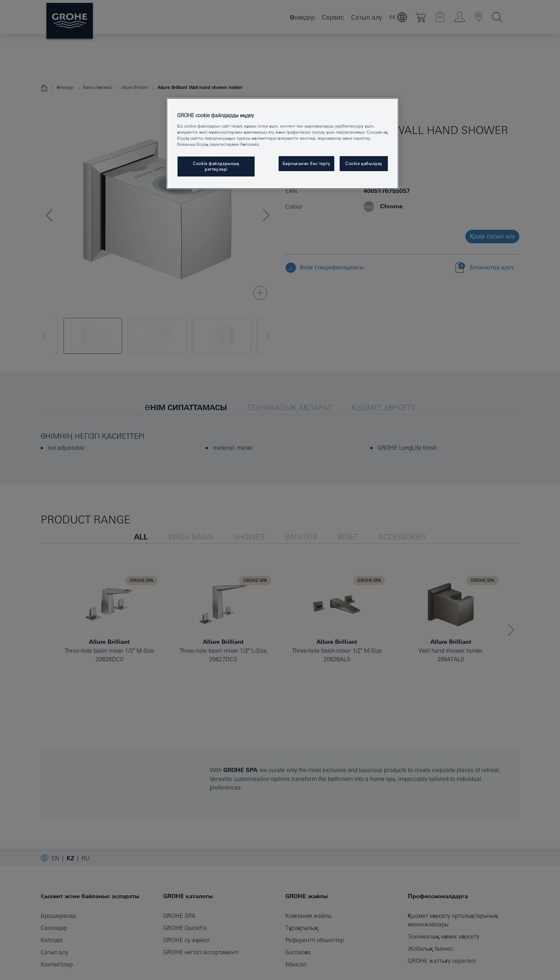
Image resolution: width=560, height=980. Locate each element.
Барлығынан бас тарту (306, 163)
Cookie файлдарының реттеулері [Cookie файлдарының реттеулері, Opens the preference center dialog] (216, 166)
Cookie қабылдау (364, 163)
